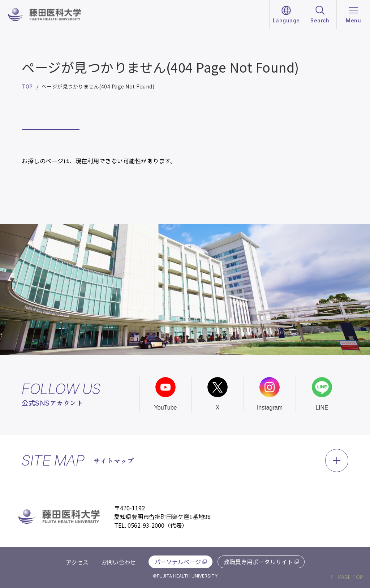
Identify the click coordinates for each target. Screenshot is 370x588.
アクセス (77, 562)
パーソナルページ (178, 562)
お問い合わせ (119, 562)
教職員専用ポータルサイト (258, 562)
